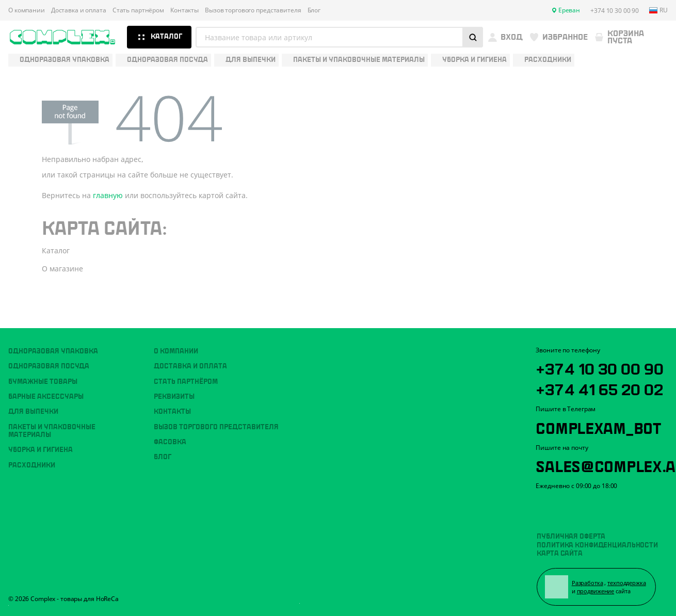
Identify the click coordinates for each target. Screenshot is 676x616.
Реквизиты (174, 397)
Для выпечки (33, 412)
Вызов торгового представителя (253, 10)
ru (658, 10)
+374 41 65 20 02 (599, 388)
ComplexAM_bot (598, 427)
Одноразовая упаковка (53, 351)
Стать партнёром (138, 10)
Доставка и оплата (79, 10)
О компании (27, 10)
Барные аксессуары (46, 397)
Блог (314, 10)
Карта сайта (560, 554)
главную (108, 195)
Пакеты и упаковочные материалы (52, 431)
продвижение (596, 591)
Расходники (32, 465)
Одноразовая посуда (49, 366)
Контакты (184, 10)
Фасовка (170, 442)
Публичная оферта (571, 537)
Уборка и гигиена (41, 450)
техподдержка (627, 583)
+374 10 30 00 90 (600, 367)
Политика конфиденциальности (597, 545)
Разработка (588, 583)
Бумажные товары (43, 382)
